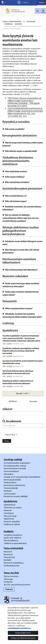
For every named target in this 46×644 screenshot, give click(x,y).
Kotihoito (8, 491)
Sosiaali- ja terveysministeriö (12, 21)
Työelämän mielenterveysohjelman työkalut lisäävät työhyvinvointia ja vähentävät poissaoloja (21, 351)
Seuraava (33, 401)
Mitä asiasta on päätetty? (13, 129)
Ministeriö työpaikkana (14, 563)
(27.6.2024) (17, 116)
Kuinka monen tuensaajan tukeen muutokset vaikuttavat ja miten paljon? (21, 285)
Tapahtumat (9, 519)
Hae (7, 441)
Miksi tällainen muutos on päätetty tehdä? (20, 151)
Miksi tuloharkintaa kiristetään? (16, 182)
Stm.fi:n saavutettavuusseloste (17, 585)
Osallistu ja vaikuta (12, 524)
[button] (23, 393)
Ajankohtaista (10, 505)
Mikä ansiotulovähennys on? (15, 196)
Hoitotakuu (9, 474)
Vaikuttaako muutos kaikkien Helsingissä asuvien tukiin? (22, 243)
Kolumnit (8, 510)
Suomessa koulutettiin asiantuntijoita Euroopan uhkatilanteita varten (23, 362)
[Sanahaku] (23, 425)
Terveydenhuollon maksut (15, 466)
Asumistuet (18, 24)
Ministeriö (8, 554)
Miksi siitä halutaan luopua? (15, 201)
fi (24, 21)
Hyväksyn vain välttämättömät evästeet (23, 638)
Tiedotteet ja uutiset (13, 507)
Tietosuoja (8, 579)
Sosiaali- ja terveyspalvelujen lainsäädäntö (22, 477)
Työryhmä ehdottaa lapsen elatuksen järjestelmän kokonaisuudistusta (18, 372)
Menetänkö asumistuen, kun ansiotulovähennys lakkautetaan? (22, 208)
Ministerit (8, 552)
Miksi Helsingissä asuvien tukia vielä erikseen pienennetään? (21, 251)
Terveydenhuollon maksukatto (17, 463)
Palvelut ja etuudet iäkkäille (16, 496)
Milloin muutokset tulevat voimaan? (17, 308)
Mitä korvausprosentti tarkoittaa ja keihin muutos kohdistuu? (23, 144)
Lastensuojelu (10, 494)
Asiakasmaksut (10, 482)
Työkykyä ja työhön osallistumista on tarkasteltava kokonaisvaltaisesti (18, 382)
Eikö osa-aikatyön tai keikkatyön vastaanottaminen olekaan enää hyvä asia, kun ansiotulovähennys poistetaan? (20, 218)
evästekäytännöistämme (19, 628)
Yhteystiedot (10, 557)
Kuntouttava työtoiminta (14, 485)
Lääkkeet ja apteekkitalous (15, 543)
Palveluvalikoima (11, 540)
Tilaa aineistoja (10, 516)
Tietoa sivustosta (11, 576)
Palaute (9, 589)
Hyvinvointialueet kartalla (15, 468)
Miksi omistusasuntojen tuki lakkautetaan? (20, 270)
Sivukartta (8, 582)
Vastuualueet (31, 21)
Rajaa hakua (12, 435)
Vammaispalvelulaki (12, 480)
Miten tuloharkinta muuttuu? (15, 171)
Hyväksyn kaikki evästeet (23, 633)
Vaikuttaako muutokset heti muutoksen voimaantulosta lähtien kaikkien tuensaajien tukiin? (22, 315)
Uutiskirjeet (9, 513)
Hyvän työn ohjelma (12, 538)
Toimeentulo (8, 24)
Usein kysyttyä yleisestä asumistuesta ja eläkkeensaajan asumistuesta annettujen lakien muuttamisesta (25, 111)
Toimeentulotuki (11, 488)
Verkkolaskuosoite (12, 566)
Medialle (8, 560)
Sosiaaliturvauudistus (13, 535)
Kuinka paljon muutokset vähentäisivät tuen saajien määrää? (21, 293)
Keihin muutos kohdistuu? (14, 177)
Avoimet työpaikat (12, 521)
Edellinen (13, 401)
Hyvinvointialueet (12, 471)
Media (42, 2)
